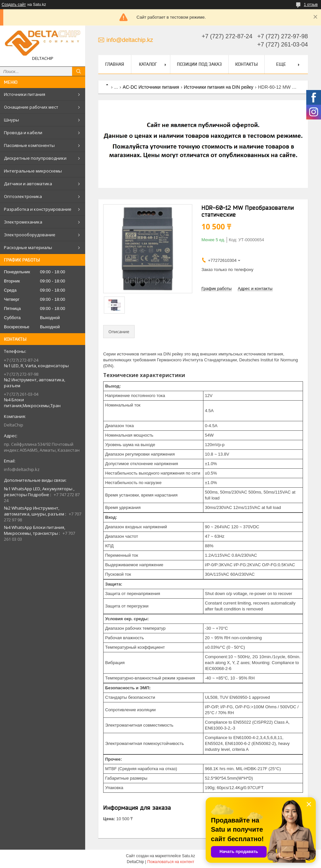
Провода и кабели (23, 133)
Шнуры (11, 120)
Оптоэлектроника (23, 196)
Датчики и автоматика (28, 184)
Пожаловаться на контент (171, 862)
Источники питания (25, 94)
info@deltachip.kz (22, 469)
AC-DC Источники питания (151, 87)
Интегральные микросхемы (33, 171)
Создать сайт (14, 5)
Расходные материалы (28, 247)
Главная (115, 64)
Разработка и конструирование (38, 209)
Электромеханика (23, 222)
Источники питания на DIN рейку (218, 87)
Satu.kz (188, 856)
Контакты (246, 64)
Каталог (148, 64)
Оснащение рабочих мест (31, 107)
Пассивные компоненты (29, 145)
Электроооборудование (30, 235)
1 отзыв (311, 5)
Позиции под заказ (199, 64)
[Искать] (79, 71)
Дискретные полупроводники (35, 158)
